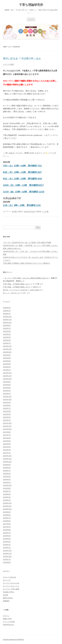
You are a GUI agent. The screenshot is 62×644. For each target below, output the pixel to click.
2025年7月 (7, 328)
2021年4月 (7, 444)
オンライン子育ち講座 (11, 589)
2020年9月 (7, 465)
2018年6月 (7, 521)
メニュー (31, 19)
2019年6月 (7, 494)
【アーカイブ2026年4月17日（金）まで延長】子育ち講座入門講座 (27, 243)
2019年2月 (7, 500)
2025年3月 (7, 340)
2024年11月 (7, 349)
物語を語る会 (8, 598)
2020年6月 (7, 474)
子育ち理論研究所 (31, 5)
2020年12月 (7, 456)
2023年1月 (7, 394)
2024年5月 (7, 361)
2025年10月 (7, 322)
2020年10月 (7, 462)
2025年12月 (7, 317)
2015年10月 (7, 556)
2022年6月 (7, 411)
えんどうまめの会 (9, 577)
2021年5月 (7, 441)
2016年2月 (7, 545)
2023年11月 (7, 376)
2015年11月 (7, 553)
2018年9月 (7, 512)
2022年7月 (7, 408)
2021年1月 (7, 453)
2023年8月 (7, 382)
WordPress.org (8, 625)
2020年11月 (7, 459)
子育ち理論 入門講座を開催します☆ (17, 284)
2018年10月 (7, 509)
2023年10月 (7, 379)
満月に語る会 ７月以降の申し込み (22, 58)
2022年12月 (7, 397)
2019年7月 (7, 491)
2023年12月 (7, 373)
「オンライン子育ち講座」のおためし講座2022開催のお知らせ (26, 278)
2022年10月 (7, 399)
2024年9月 (7, 355)
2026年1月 (7, 314)
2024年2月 (7, 367)
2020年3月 (7, 479)
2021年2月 (7, 450)
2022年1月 (7, 420)
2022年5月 (7, 414)
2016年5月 (7, 539)
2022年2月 (7, 417)
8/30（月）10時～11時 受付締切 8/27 (22, 172)
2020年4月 (7, 476)
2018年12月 (7, 503)
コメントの (9, 622)
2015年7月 (7, 559)
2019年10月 (7, 485)
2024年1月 (7, 370)
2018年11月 (7, 506)
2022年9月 (7, 402)
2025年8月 (7, 325)
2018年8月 (7, 515)
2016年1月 (7, 548)
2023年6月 (7, 385)
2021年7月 (7, 435)
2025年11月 (7, 320)
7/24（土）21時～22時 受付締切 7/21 (22, 166)
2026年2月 (7, 311)
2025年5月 (7, 334)
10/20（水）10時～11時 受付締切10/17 (23, 185)
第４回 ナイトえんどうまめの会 (15, 290)
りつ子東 (45, 212)
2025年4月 (7, 337)
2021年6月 (7, 438)
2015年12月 (7, 551)
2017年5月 (7, 524)
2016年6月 (7, 536)
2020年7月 (7, 471)
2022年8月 (7, 405)
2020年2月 (7, 482)
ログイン (6, 616)
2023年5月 (7, 388)
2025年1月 (7, 343)
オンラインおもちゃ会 (11, 583)
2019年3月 (7, 497)
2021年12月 (7, 423)
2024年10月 (7, 352)
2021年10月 (7, 429)
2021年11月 (7, 426)
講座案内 (6, 601)
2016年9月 (7, 530)
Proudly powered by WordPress (13, 640)
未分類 (14, 212)
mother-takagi (35, 290)
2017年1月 (7, 527)
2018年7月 (7, 518)
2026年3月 (7, 308)
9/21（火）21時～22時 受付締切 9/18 (22, 179)
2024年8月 (7, 358)
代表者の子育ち (9, 592)
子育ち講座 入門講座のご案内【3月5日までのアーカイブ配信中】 (27, 263)
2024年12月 (7, 346)
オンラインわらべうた (11, 586)
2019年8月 (7, 488)
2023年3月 (7, 391)
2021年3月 (7, 447)
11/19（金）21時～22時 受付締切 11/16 (24, 192)
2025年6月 (7, 331)
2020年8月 (7, 468)
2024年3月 (7, 364)
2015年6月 (7, 562)
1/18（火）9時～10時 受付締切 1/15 (22, 205)
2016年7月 (7, 533)
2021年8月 (7, 432)
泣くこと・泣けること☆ (12, 293)
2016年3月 (7, 542)
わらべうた (7, 580)
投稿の (7, 619)
